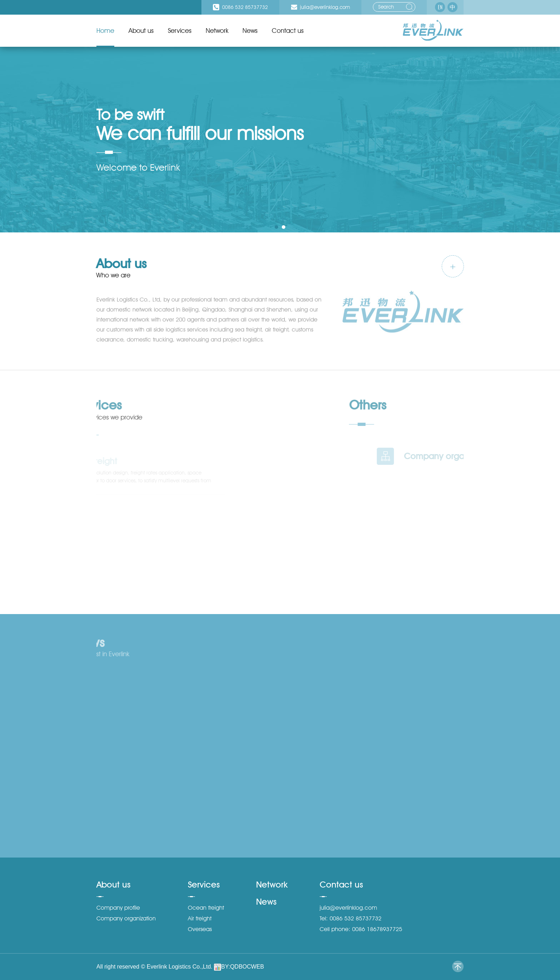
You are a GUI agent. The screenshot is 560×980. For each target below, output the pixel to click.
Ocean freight (206, 908)
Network (217, 31)
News (250, 31)
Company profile (118, 908)
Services (180, 31)
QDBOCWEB (247, 967)
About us (141, 31)
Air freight (200, 918)
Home (105, 31)
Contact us (288, 31)
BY (225, 967)
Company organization (126, 918)
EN (440, 7)
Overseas (200, 929)
